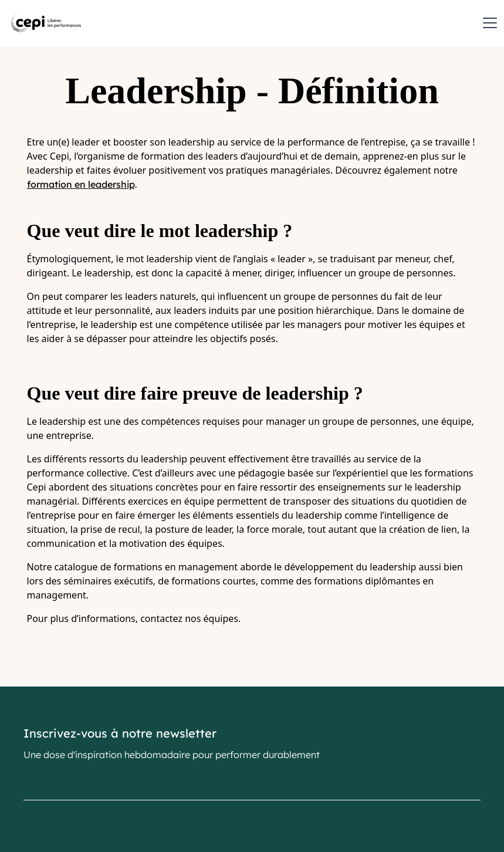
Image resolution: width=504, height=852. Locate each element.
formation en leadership (81, 184)
